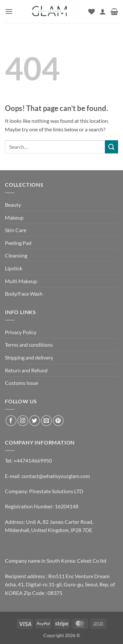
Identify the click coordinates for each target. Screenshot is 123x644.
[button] (9, 11)
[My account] (103, 12)
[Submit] (112, 147)
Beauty (13, 205)
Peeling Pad (18, 243)
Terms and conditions (29, 345)
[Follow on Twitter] (35, 421)
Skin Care (16, 230)
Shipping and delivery (29, 357)
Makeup (14, 217)
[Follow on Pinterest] (58, 421)
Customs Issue (21, 383)
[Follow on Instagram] (23, 421)
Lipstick (14, 268)
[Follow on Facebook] (11, 421)
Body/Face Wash (24, 294)
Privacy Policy (21, 332)
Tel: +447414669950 (28, 460)
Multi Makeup (21, 281)
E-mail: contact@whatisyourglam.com (47, 476)
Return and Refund (26, 370)
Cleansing (16, 255)
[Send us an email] (46, 421)
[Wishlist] (92, 12)
